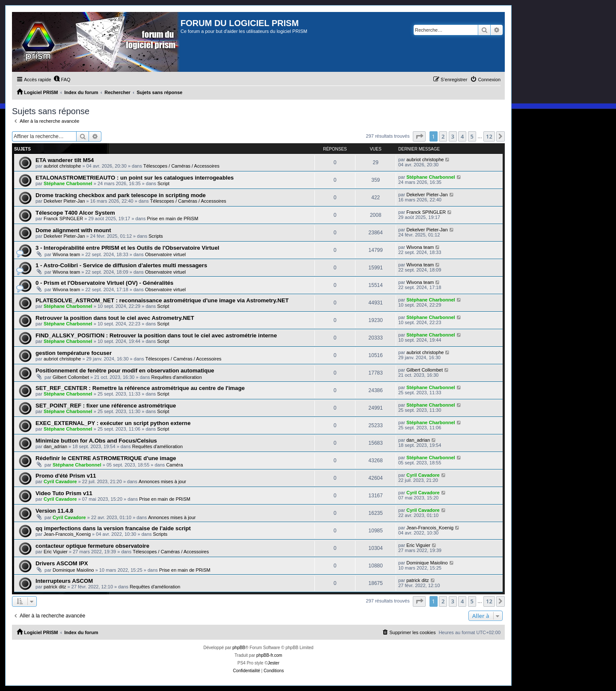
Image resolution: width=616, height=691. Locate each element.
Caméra (174, 465)
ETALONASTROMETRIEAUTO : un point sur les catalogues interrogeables (135, 178)
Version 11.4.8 (54, 511)
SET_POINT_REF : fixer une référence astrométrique (106, 406)
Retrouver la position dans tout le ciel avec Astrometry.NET (115, 318)
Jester (274, 663)
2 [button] (443, 136)
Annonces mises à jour (162, 481)
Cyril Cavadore (60, 481)
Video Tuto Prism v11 (64, 493)
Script (163, 183)
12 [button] (489, 136)
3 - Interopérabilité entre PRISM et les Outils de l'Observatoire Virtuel (127, 248)
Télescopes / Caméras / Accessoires (181, 166)
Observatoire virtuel (165, 254)
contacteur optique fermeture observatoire (92, 546)
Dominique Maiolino (73, 570)
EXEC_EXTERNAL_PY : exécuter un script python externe (113, 423)
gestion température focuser (74, 353)
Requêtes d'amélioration (177, 377)
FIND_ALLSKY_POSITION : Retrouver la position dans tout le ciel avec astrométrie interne (156, 335)
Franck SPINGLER (63, 219)
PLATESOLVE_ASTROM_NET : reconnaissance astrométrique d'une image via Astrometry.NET (162, 300)
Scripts (156, 236)
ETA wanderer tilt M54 (65, 160)
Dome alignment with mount (73, 230)
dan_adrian (55, 446)
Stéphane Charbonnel (68, 183)
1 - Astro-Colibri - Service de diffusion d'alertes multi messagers (121, 265)
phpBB (239, 648)
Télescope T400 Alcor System (75, 213)
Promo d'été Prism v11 (66, 476)
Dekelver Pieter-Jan (64, 201)
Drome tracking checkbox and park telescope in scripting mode (121, 195)
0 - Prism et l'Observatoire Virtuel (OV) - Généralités (104, 283)
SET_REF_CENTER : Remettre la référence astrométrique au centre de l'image (140, 388)
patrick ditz (55, 587)
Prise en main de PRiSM (173, 219)
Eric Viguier (56, 552)
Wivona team (66, 254)
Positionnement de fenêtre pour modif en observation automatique (125, 371)
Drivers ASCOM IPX (62, 563)
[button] (419, 136)
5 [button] (472, 136)
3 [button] (453, 136)
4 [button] (462, 136)
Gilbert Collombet (71, 377)
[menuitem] (62, 80)
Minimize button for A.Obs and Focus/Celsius (96, 441)
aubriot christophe (62, 166)
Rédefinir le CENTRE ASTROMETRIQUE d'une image (106, 458)
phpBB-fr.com (269, 655)
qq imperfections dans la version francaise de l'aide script (113, 528)
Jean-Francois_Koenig (67, 534)
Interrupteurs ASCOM (64, 581)
